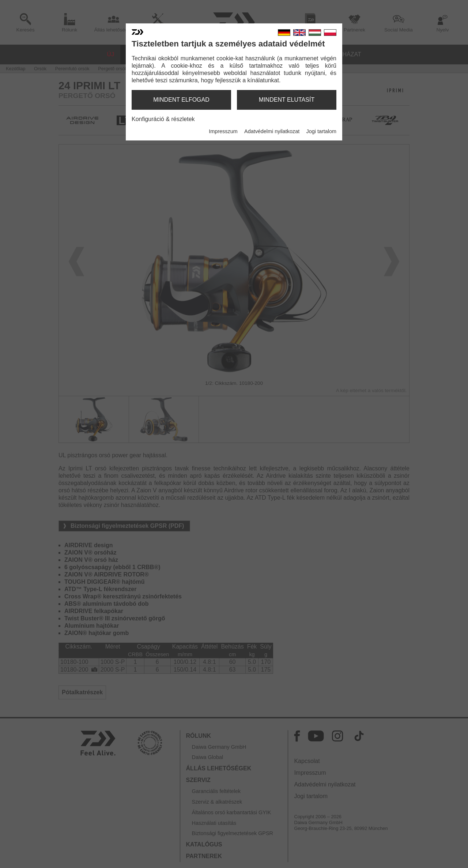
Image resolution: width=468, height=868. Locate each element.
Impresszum (223, 131)
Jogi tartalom (321, 131)
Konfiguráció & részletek (163, 119)
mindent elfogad (181, 100)
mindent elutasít (287, 100)
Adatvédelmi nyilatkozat (272, 131)
